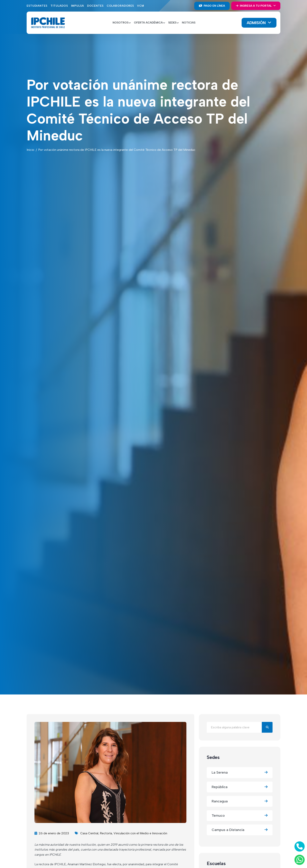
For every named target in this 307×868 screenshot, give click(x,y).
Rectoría (106, 833)
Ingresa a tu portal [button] (254, 6)
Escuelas (216, 863)
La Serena (240, 773)
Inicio (30, 150)
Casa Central (89, 833)
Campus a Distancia (240, 830)
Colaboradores (120, 6)
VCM (141, 6)
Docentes (95, 6)
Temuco (240, 816)
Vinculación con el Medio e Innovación (140, 833)
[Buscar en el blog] (234, 727)
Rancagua (240, 801)
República (240, 787)
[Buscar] (267, 727)
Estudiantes (37, 6)
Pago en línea (212, 6)
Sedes (213, 757)
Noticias (189, 23)
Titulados (59, 6)
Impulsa (78, 6)
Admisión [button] (257, 23)
